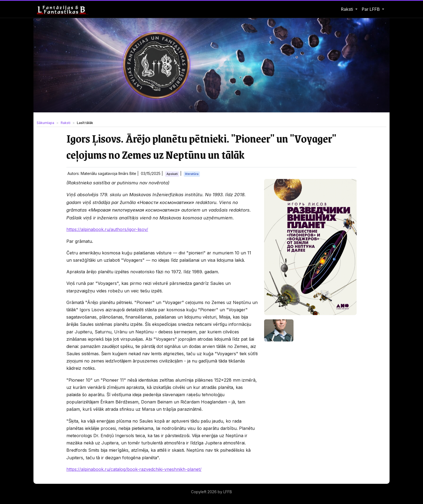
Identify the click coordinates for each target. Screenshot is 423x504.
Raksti (347, 9)
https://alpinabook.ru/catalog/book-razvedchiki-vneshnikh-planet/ (134, 469)
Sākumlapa (45, 123)
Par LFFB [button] (371, 9)
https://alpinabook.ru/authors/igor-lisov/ (107, 229)
